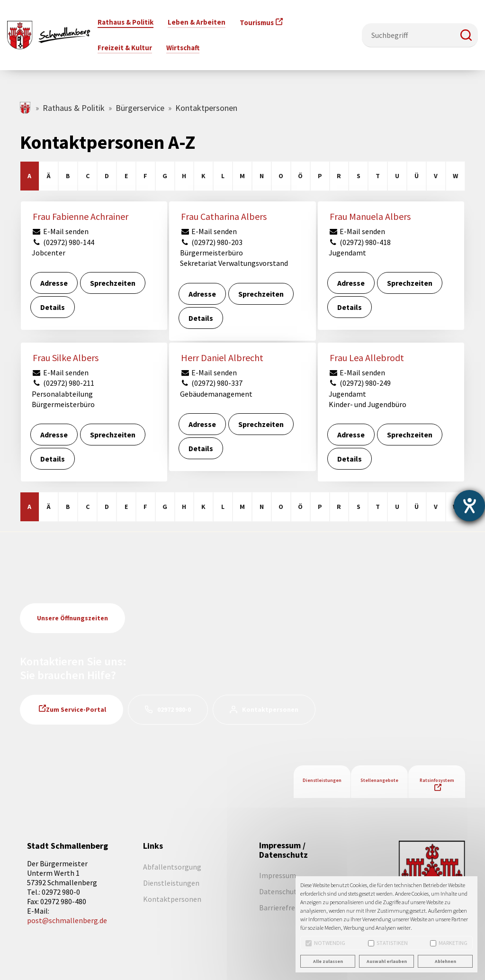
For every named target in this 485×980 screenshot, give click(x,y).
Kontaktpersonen (270, 709)
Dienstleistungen (322, 780)
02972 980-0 (174, 709)
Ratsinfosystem (437, 780)
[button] (466, 35)
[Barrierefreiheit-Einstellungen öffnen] (469, 506)
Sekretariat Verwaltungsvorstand (234, 263)
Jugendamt (347, 253)
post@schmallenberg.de (67, 920)
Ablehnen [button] (445, 961)
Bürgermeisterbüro (211, 253)
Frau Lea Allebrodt (367, 358)
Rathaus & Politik (74, 108)
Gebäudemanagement (216, 394)
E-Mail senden (60, 231)
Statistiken (388, 943)
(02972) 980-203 (211, 242)
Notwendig (325, 943)
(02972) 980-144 (63, 242)
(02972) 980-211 (63, 383)
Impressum (278, 875)
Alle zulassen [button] (328, 961)
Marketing (449, 943)
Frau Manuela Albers (370, 216)
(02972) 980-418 (360, 242)
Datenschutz (280, 891)
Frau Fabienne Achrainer (81, 216)
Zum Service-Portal (76, 709)
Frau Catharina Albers (224, 216)
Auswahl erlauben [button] (387, 961)
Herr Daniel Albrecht (222, 358)
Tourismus (257, 23)
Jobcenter (49, 253)
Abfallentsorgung (172, 867)
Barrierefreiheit (285, 907)
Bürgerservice (140, 108)
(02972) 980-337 (211, 383)
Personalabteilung (62, 394)
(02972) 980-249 (360, 383)
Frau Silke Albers (66, 358)
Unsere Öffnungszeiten (72, 618)
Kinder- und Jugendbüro (368, 404)
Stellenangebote (379, 780)
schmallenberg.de (26, 108)
